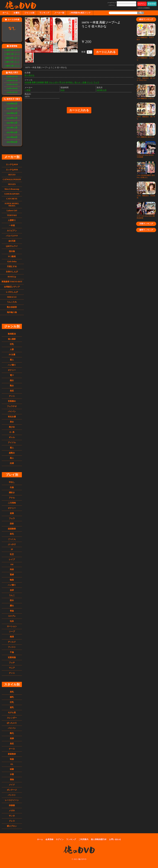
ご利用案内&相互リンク (80, 13)
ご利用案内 (83, 839)
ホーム (5, 13)
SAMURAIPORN (12, 194)
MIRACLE (12, 297)
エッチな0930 (12, 170)
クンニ (12, 396)
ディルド (12, 642)
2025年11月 (12, 128)
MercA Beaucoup (12, 189)
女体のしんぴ (12, 272)
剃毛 (12, 534)
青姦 (12, 611)
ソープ (12, 632)
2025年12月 (12, 123)
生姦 (12, 487)
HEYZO (12, 175)
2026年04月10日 (12, 85)
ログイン (142, 4)
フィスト (12, 647)
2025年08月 (12, 142)
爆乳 (12, 697)
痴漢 (12, 637)
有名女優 (12, 417)
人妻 (12, 349)
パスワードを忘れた (144, 8)
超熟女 (12, 453)
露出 (12, 606)
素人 (12, 360)
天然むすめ (12, 266)
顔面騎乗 (12, 529)
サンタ (12, 816)
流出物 (12, 251)
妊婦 (12, 463)
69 (67, 82)
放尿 (12, 590)
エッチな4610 (12, 164)
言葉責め (12, 401)
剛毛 (12, 733)
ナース (12, 749)
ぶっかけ (12, 544)
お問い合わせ (115, 839)
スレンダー (12, 718)
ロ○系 (12, 432)
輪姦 (12, 580)
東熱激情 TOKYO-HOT (12, 282)
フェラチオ (12, 406)
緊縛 (12, 575)
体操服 (12, 805)
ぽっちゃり (12, 723)
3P (12, 549)
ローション (12, 626)
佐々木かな (30, 75)
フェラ (12, 518)
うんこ (12, 595)
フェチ (12, 663)
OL (12, 764)
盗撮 (12, 513)
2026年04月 (12, 104)
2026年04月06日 (12, 88)
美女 (12, 422)
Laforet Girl (12, 211)
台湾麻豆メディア (12, 287)
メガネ (12, 811)
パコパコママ (12, 236)
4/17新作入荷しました (12, 50)
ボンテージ (12, 790)
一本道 (12, 225)
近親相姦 (12, 657)
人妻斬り (12, 220)
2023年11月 (102, 90)
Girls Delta (12, 262)
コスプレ (12, 616)
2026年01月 (12, 118)
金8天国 (12, 241)
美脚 (12, 738)
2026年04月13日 (12, 81)
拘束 (12, 569)
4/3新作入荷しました (12, 62)
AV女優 (12, 355)
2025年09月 (12, 137)
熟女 (12, 386)
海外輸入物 (12, 312)
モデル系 (12, 713)
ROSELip (12, 277)
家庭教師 (12, 754)
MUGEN (12, 184)
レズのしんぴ (12, 292)
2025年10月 (12, 132)
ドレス (12, 821)
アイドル (12, 443)
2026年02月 (12, 113)
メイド (12, 785)
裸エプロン (12, 826)
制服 (12, 759)
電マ (12, 375)
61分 (63, 90)
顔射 (12, 524)
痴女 (12, 380)
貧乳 (12, 707)
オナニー (12, 370)
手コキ (62, 82)
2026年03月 (12, 108)
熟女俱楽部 (12, 307)
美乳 (12, 692)
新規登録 (152, 4)
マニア (12, 668)
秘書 (12, 769)
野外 (12, 600)
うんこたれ (12, 302)
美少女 (12, 427)
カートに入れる (106, 52)
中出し (12, 482)
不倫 (12, 652)
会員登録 (49, 839)
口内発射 (40, 82)
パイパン (12, 411)
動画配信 (12, 334)
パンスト (12, 795)
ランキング (44, 13)
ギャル (12, 437)
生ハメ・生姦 (80, 82)
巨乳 (12, 344)
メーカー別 (59, 13)
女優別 (16, 13)
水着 (12, 774)
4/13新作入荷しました (12, 54)
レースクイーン (12, 800)
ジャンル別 (29, 13)
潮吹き (12, 493)
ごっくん (12, 539)
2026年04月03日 (12, 92)
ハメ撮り (12, 365)
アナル (12, 498)
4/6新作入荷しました (12, 58)
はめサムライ (12, 246)
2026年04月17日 (12, 77)
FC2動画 (12, 256)
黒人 (12, 458)
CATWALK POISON (12, 179)
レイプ (12, 559)
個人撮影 (12, 339)
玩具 (12, 621)
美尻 (12, 391)
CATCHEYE (12, 199)
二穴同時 (12, 503)
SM (12, 564)
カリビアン (12, 231)
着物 (12, 779)
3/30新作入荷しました (12, 66)
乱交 (12, 554)
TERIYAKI (12, 215)
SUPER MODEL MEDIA (12, 205)
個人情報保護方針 (99, 839)
